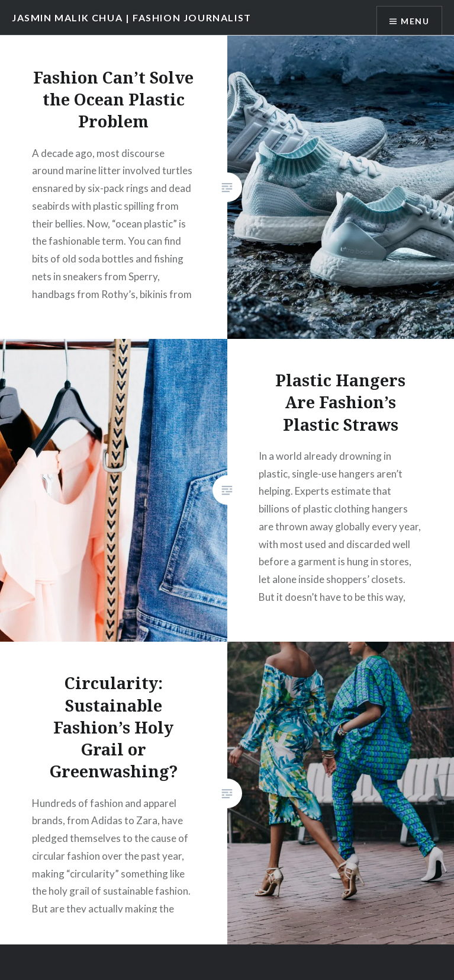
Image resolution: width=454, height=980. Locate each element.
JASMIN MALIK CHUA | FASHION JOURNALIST (132, 17)
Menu (415, 21)
